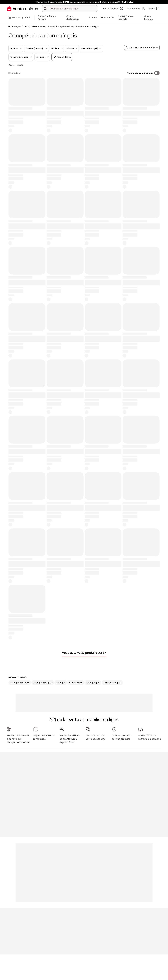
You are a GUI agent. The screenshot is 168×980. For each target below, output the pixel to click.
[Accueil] (9, 27)
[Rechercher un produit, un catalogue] (45, 9)
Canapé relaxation (64, 27)
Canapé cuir (76, 683)
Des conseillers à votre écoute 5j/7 (96, 737)
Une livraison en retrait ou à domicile (150, 737)
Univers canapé (38, 27)
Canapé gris (93, 683)
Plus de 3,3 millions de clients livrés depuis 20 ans (70, 739)
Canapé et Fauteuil (21, 27)
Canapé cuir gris (112, 683)
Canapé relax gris (43, 683)
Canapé (50, 27)
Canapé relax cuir (20, 683)
